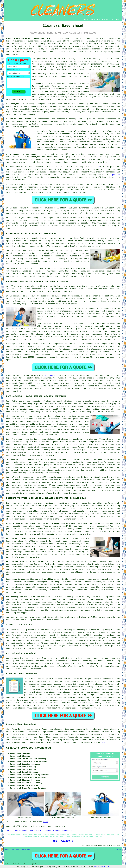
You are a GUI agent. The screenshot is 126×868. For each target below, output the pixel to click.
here (103, 742)
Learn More (99, 867)
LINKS (91, 20)
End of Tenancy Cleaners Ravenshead (54, 831)
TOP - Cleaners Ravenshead (19, 831)
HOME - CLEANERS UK (63, 841)
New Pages (16, 849)
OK (108, 867)
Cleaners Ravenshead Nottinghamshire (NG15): (30, 38)
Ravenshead (51, 375)
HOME (85, 20)
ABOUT (98, 20)
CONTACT (105, 20)
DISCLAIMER (115, 20)
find (14, 729)
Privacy (118, 849)
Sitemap (8, 849)
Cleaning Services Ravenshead (29, 748)
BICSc (97, 167)
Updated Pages (25, 849)
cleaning (87, 59)
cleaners (42, 386)
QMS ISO (116, 175)
